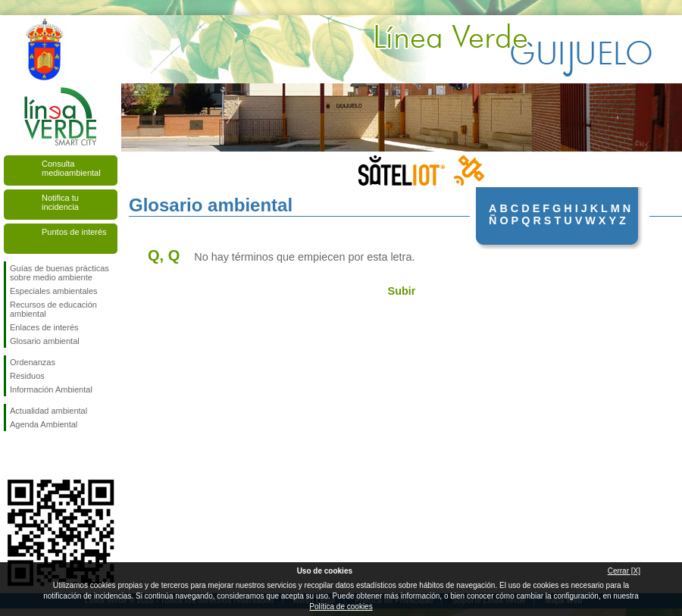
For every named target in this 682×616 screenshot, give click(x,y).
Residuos (27, 376)
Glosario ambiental (45, 341)
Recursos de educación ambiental (53, 309)
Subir (402, 291)
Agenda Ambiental (44, 424)
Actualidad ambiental (48, 411)
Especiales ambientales (54, 291)
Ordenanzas (33, 362)
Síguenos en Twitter (38, 455)
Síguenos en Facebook (13, 455)
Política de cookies (341, 607)
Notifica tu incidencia (60, 202)
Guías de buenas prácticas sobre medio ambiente (59, 273)
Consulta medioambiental (71, 168)
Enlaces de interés (44, 327)
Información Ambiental (51, 389)
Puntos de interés (74, 232)
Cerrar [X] (624, 571)
